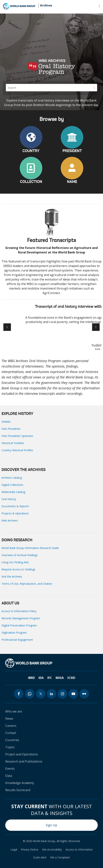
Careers (11, 726)
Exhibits (6, 422)
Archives (46, 6)
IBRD (31, 678)
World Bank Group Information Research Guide (30, 548)
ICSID (71, 678)
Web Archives (10, 520)
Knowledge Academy (20, 783)
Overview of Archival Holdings (20, 555)
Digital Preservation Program (19, 625)
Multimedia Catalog (13, 492)
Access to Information (79, 850)
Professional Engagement (17, 640)
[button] (96, 327)
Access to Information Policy (19, 611)
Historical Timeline (13, 443)
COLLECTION (31, 182)
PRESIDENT (72, 151)
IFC (50, 678)
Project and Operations (22, 754)
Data (9, 776)
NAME (72, 182)
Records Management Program (21, 618)
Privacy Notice (30, 850)
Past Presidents (11, 429)
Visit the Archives (12, 577)
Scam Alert (40, 857)
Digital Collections (12, 485)
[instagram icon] (62, 694)
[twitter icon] (41, 694)
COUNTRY (31, 151)
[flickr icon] (84, 694)
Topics (10, 747)
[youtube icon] (73, 694)
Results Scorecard (18, 790)
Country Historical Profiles (17, 450)
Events (10, 769)
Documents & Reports (15, 506)
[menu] (99, 6)
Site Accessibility (52, 850)
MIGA (60, 678)
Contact (11, 733)
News (9, 719)
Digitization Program (14, 633)
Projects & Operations (15, 513)
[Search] (51, 88)
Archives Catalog (12, 478)
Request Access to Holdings (18, 569)
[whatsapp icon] (30, 694)
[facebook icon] (19, 694)
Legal (14, 850)
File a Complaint (60, 857)
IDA (41, 678)
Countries (12, 740)
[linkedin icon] (51, 694)
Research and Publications (24, 761)
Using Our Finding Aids (15, 562)
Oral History (9, 499)
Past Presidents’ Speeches (17, 436)
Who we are (14, 711)
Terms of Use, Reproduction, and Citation (27, 584)
